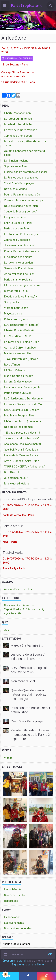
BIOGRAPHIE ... (13, 472)
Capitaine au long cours (18, 136)
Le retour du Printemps (18, 119)
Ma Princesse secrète (17, 353)
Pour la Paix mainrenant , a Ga (22, 195)
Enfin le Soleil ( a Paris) (18, 223)
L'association (12, 917)
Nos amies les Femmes (18, 427)
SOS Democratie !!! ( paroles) (22, 325)
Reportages (11, 901)
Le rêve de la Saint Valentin (20, 130)
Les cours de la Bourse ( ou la (22, 387)
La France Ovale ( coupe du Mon (24, 404)
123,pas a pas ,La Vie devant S (22, 433)
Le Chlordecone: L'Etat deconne (23, 399)
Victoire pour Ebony (16, 308)
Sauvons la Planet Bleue (19, 268)
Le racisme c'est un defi (18, 263)
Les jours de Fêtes (15, 217)
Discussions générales (18, 928)
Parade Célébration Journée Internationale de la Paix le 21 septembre (31, 735)
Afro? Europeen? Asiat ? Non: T (23, 461)
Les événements (14, 923)
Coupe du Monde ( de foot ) (21, 212)
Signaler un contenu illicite (28, 965)
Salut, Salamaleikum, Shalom (22, 410)
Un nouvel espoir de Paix (19, 274)
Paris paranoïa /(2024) (17, 393)
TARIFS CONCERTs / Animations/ (24, 467)
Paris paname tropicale (18, 280)
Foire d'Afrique (13, 526)
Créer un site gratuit (15, 961)
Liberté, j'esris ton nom (18, 113)
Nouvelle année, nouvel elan (21, 206)
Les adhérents (13, 889)
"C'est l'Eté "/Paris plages (19, 183)
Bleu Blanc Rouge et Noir (19, 415)
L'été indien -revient (16, 161)
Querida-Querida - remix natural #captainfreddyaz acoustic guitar (28, 695)
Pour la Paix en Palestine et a (22, 251)
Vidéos (8, 758)
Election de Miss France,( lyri (22, 297)
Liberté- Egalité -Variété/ (19, 330)
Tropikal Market (14, 553)
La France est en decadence (21, 178)
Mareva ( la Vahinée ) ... (27, 645)
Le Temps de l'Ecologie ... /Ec (22, 342)
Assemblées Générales (18, 589)
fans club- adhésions (17, 484)
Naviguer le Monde (15, 189)
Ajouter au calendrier (17, 58)
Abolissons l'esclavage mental (22, 444)
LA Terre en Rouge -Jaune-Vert (23, 285)
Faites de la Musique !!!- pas (21, 455)
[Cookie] (5, 975)
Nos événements (14, 895)
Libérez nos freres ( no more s (22, 421)
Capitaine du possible (17, 240)
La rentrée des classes (18, 382)
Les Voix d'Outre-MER (17, 336)
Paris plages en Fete (16, 228)
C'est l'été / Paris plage (27, 721)
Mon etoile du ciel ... (24, 681)
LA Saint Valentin (14, 370)
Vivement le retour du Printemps (24, 200)
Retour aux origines (16, 319)
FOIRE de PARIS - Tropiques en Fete (28, 499)
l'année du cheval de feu (19, 124)
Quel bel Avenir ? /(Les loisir (21, 450)
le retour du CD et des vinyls (21, 234)
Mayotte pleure (13, 314)
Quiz (7, 630)
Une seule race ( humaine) (20, 245)
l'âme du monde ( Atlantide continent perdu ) (26, 143)
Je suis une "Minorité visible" (21, 438)
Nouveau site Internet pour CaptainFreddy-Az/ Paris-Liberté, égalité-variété (24, 609)
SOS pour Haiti (13, 302)
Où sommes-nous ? (16, 478)
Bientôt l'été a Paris (16, 291)
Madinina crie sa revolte (19, 376)
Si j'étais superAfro (15, 166)
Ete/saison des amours (18, 257)
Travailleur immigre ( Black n (21, 359)
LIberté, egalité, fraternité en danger (26, 172)
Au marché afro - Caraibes (20, 348)
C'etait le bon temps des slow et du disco (25, 153)
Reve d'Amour (12, 365)
